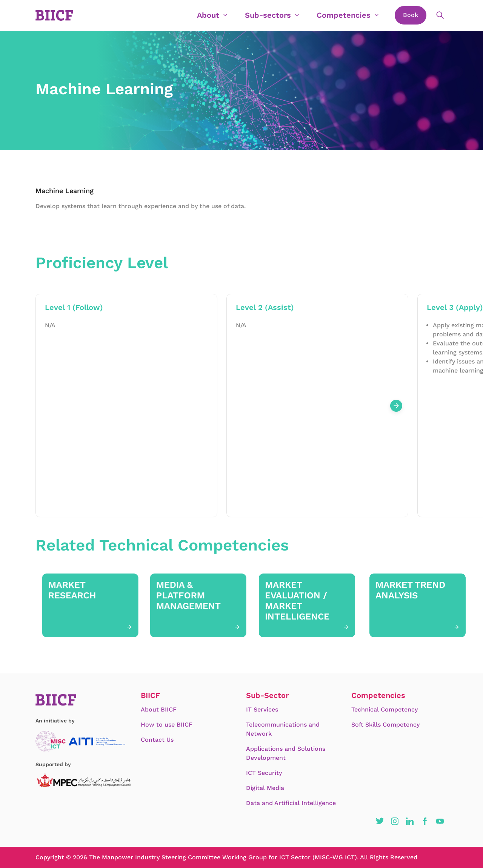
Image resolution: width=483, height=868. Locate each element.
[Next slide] (396, 406)
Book (411, 15)
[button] (380, 821)
